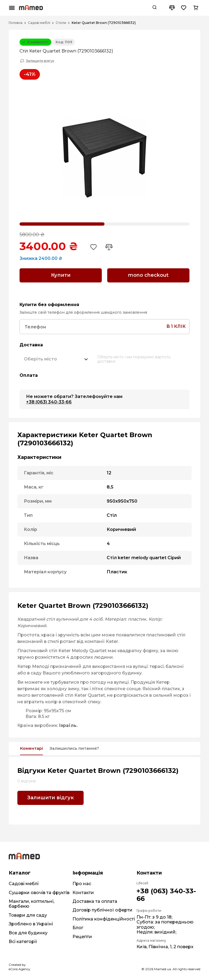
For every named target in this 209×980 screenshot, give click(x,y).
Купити (61, 275)
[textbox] (40, 357)
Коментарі (34, 747)
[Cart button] (196, 8)
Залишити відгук (40, 61)
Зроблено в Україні (31, 923)
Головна (16, 23)
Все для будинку (28, 932)
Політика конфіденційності (104, 918)
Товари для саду (28, 914)
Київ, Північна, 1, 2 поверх (165, 946)
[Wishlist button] (184, 8)
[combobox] (56, 357)
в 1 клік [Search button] (176, 325)
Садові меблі (39, 23)
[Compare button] (172, 8)
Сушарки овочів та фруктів (39, 892)
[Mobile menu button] (12, 8)
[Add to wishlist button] (94, 247)
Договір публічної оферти (102, 909)
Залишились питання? (85, 747)
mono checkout (148, 275)
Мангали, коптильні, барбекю (31, 903)
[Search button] (154, 8)
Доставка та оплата (95, 900)
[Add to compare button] (110, 247)
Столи (61, 23)
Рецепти (82, 936)
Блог (78, 927)
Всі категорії (23, 941)
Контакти (83, 892)
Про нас (82, 883)
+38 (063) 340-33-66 (49, 400)
